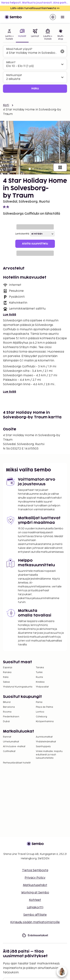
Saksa (6, 682)
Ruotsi (39, 677)
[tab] (9, 35)
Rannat (7, 737)
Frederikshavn (11, 717)
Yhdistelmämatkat (46, 742)
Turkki (39, 672)
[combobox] (32, 53)
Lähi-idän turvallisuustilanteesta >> (35, 8)
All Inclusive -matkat (14, 747)
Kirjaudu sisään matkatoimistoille (35, 922)
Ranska (7, 672)
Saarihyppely (43, 747)
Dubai (6, 722)
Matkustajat (14, 75)
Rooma (7, 712)
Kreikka (40, 682)
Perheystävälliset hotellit (17, 763)
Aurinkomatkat (44, 737)
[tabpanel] (35, 69)
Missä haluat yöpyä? (19, 49)
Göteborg (41, 717)
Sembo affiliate (35, 915)
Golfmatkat (9, 751)
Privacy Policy (35, 878)
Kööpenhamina (45, 722)
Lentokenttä (22, 234)
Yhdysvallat (42, 687)
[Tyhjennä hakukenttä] (62, 51)
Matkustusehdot (35, 885)
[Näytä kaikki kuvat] (60, 167)
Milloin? (11, 62)
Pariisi (39, 702)
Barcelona (9, 707)
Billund (7, 702)
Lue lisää (10, 315)
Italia (6, 677)
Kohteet (35, 900)
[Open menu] (63, 17)
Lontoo (40, 712)
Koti (6, 105)
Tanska (40, 668)
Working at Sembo (35, 893)
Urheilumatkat (11, 742)
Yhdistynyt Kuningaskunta (18, 687)
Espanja (8, 668)
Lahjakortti (35, 907)
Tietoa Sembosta (35, 870)
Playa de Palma (44, 707)
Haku (35, 89)
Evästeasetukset (35, 935)
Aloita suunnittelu (35, 244)
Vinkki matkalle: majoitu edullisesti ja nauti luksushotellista (49, 755)
